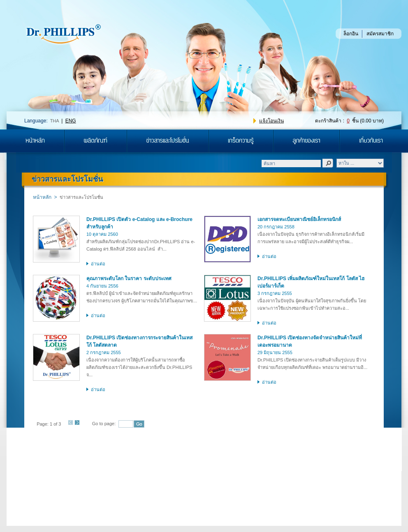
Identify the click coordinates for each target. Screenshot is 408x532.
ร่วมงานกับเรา (126, 460)
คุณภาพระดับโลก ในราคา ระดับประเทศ (129, 279)
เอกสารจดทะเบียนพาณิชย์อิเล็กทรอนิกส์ (299, 219)
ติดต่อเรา (163, 460)
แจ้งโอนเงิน (271, 121)
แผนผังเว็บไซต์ (201, 460)
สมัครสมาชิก (380, 34)
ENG (71, 121)
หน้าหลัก (42, 197)
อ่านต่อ (98, 264)
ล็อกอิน (351, 34)
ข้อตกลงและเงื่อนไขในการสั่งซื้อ (263, 460)
